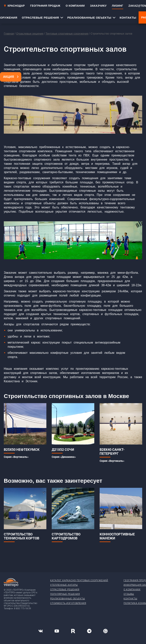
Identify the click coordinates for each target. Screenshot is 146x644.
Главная (9, 34)
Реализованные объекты (68, 599)
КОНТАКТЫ (128, 18)
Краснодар (14, 6)
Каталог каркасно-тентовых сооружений (79, 580)
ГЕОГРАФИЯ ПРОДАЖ (45, 6)
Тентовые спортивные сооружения (67, 34)
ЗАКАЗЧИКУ (98, 6)
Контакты (130, 599)
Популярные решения (65, 594)
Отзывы (129, 594)
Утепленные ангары (64, 585)
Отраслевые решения (30, 34)
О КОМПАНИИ (75, 6)
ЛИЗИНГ (118, 6)
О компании (132, 590)
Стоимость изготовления (68, 603)
